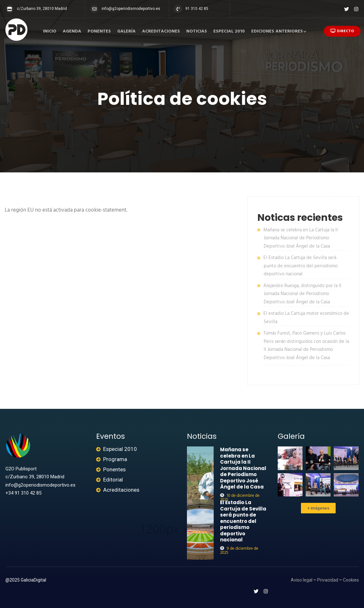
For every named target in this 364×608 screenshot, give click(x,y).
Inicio (50, 31)
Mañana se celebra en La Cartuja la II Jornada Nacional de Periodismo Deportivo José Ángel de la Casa (301, 238)
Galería (126, 31)
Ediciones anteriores (277, 31)
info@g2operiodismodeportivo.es (131, 9)
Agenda (72, 31)
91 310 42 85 (197, 9)
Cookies (351, 580)
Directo (342, 31)
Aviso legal (302, 580)
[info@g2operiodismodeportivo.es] (94, 9)
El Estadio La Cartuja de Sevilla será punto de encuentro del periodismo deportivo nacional (300, 266)
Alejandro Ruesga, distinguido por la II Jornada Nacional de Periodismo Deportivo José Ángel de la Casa (302, 294)
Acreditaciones (161, 31)
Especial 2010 (229, 31)
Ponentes (99, 31)
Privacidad (328, 580)
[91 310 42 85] (178, 9)
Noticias (197, 31)
